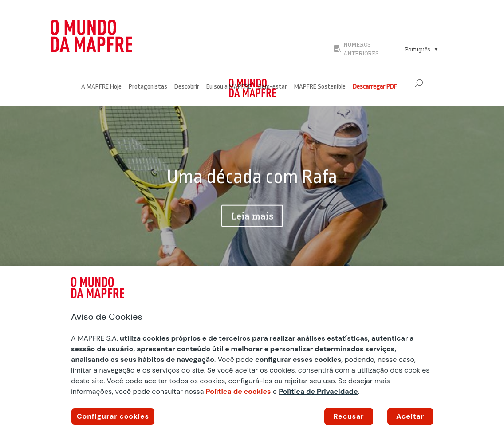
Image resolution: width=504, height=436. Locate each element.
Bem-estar (273, 87)
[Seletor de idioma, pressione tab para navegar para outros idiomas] (421, 49)
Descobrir (187, 87)
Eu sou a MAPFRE (229, 87)
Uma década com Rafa (252, 181)
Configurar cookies (113, 416)
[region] (252, 351)
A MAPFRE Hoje (101, 87)
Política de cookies (238, 391)
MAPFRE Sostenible (320, 87)
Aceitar (410, 416)
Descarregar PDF (375, 87)
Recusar (349, 416)
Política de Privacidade (318, 391)
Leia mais (252, 220)
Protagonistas (148, 87)
